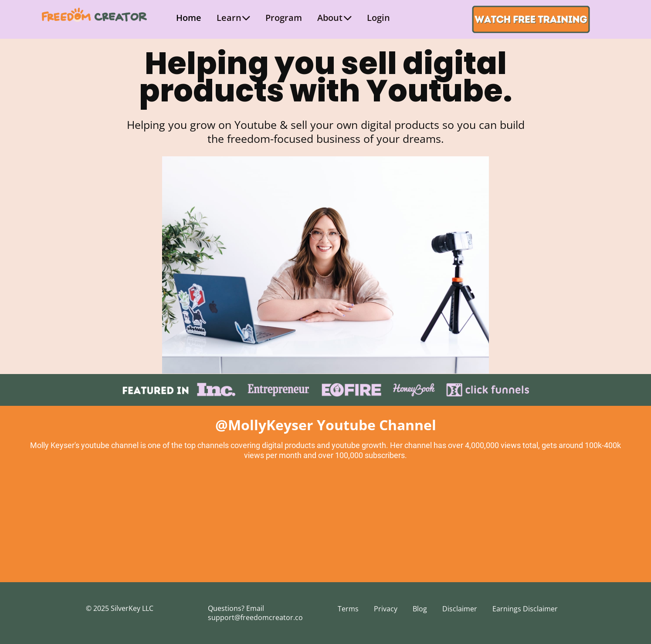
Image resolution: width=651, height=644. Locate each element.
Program (284, 18)
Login (378, 18)
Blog (420, 609)
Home (189, 18)
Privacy (386, 609)
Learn (234, 18)
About (334, 18)
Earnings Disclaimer (525, 609)
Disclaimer (460, 609)
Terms (348, 609)
